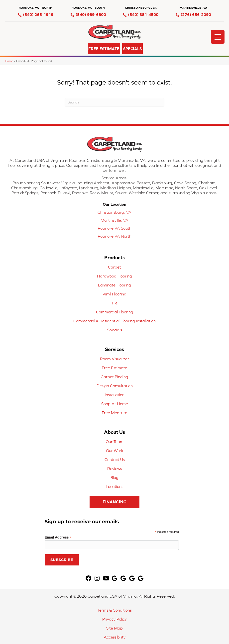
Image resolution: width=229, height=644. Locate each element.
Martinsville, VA (114, 220)
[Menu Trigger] (218, 37)
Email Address (58, 537)
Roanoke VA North (115, 236)
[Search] (114, 102)
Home (9, 61)
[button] (78, 48)
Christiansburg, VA (114, 212)
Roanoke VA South (115, 228)
